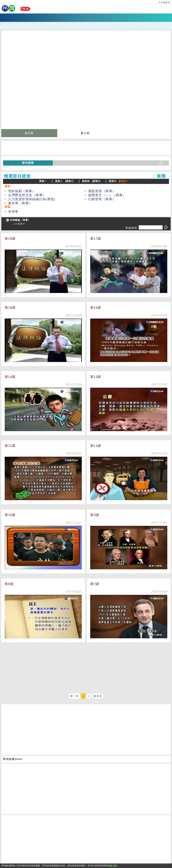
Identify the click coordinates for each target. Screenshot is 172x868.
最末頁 (98, 696)
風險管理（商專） (102, 191)
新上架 (85, 133)
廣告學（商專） (20, 203)
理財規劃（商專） (22, 191)
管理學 (13, 212)
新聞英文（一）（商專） (107, 195)
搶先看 (29, 133)
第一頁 (74, 696)
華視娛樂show (13, 759)
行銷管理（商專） (102, 199)
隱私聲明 (113, 866)
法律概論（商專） (20, 220)
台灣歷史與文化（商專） (27, 195)
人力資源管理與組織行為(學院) (32, 199)
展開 (161, 176)
